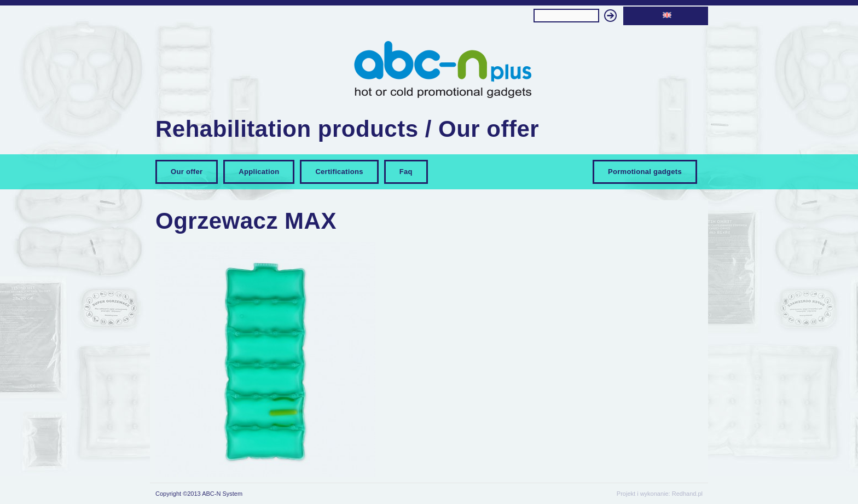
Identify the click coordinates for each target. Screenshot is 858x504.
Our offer (187, 172)
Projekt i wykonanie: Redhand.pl (660, 494)
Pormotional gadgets (645, 172)
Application (259, 172)
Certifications (339, 172)
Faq (406, 172)
